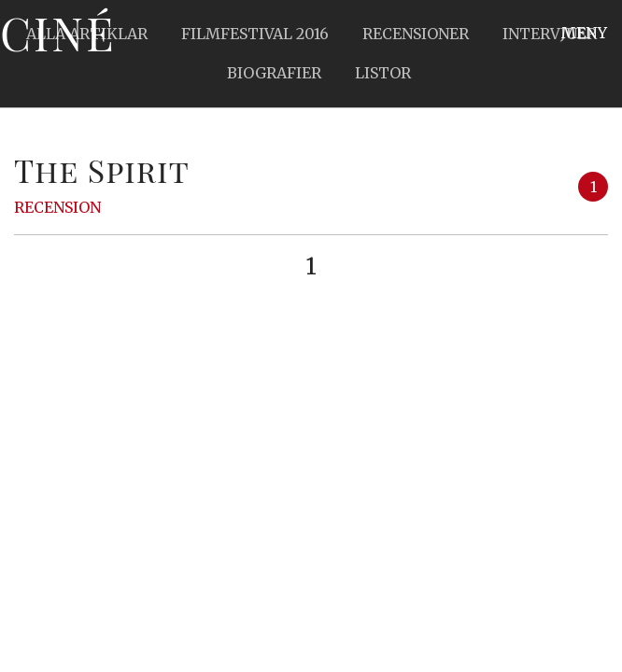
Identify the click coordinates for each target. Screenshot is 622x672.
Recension (57, 207)
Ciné (58, 33)
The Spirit (102, 170)
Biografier (274, 73)
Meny (584, 33)
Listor (383, 73)
